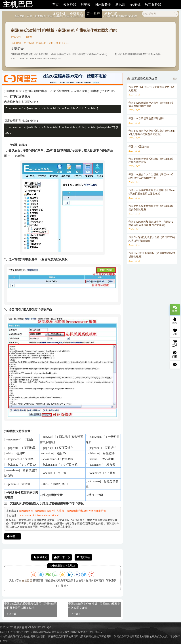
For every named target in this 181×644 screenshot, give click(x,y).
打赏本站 (83, 557)
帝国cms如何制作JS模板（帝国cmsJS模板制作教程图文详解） (94, 606)
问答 (175, 354)
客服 (175, 321)
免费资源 (76, 14)
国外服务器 (103, 5)
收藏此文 (40, 557)
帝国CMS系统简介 (139, 147)
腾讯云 (120, 5)
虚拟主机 (59, 14)
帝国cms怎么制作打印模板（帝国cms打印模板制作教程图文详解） (65, 30)
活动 (175, 344)
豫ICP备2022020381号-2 (38, 627)
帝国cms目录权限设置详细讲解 (146, 118)
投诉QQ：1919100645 (90, 632)
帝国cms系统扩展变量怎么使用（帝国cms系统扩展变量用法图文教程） (30, 606)
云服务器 (70, 5)
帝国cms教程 (26, 511)
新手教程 (94, 14)
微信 (175, 309)
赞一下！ (62, 557)
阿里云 (85, 5)
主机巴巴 (27, 581)
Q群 (175, 332)
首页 (56, 5)
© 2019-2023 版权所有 (12, 627)
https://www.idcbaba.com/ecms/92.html (39, 516)
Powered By (7, 632)
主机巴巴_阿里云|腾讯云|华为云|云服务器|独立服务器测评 (45, 632)
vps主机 (135, 5)
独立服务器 (153, 5)
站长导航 (111, 14)
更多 (175, 79)
